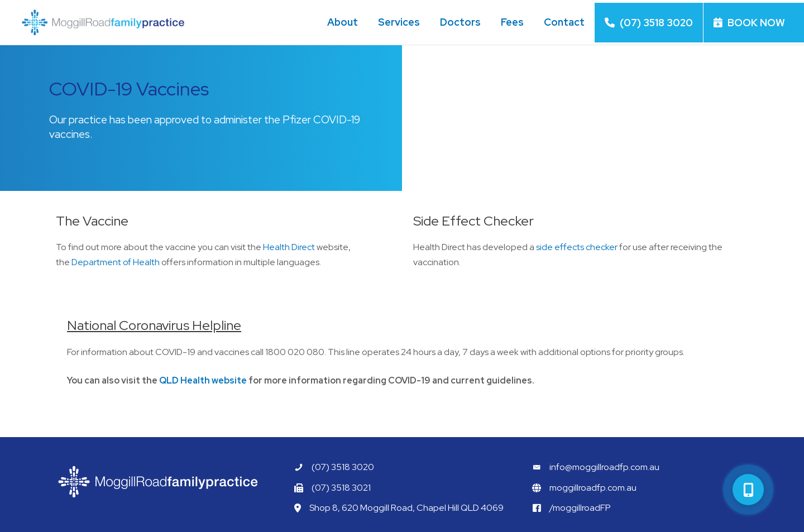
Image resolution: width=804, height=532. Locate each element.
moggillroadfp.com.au (593, 488)
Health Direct (287, 247)
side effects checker (577, 247)
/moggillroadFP (580, 508)
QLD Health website (203, 380)
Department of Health (114, 262)
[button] (748, 490)
